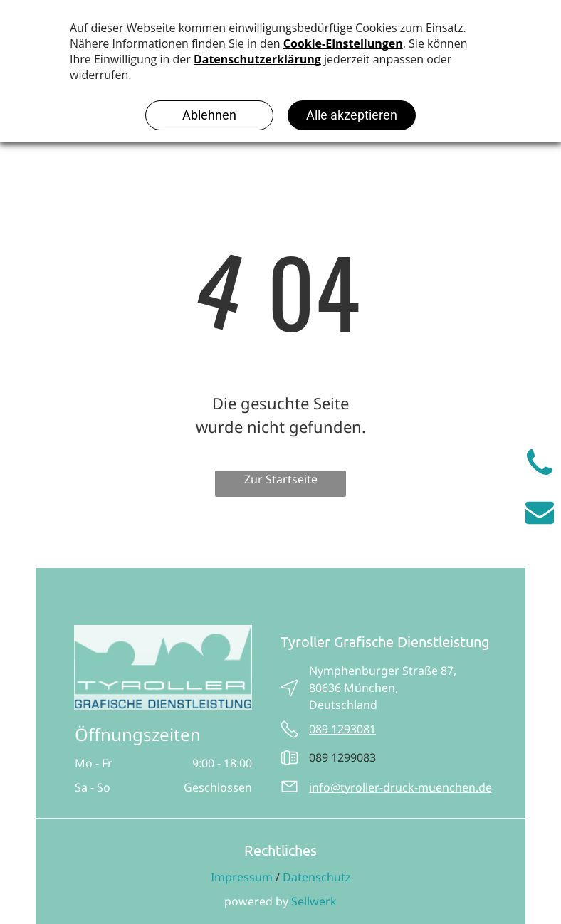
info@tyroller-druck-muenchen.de (400, 787)
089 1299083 (342, 757)
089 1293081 (342, 729)
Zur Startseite (281, 479)
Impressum (242, 877)
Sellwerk (314, 901)
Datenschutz (317, 877)
